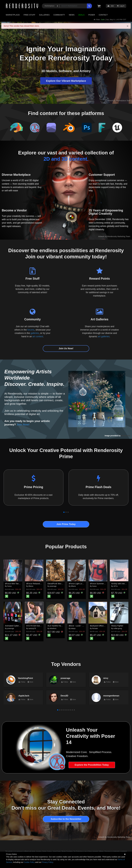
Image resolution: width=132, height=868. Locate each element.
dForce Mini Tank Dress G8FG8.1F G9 (22, 584)
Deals (81, 15)
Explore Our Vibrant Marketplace (66, 81)
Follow (22, 682)
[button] (64, 512)
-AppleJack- (24, 696)
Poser (92, 15)
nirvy (106, 678)
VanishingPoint (25, 678)
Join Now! (23, 424)
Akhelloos (53, 628)
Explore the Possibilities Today (92, 765)
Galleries (44, 15)
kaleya (73, 628)
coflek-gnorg (118, 628)
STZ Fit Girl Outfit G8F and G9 (39, 626)
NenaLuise (126, 436)
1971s (116, 586)
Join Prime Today (66, 524)
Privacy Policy (47, 862)
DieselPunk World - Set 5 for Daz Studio (65, 584)
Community (59, 15)
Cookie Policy (29, 862)
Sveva (9, 586)
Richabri (95, 628)
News (72, 15)
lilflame (31, 586)
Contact (103, 15)
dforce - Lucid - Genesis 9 (80, 626)
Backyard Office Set (98, 626)
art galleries (104, 336)
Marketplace (13, 15)
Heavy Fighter (117, 626)
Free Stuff (29, 15)
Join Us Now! (66, 348)
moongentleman (111, 696)
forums (31, 330)
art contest (38, 336)
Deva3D (64, 696)
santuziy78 (32, 628)
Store (30, 682)
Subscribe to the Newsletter (66, 819)
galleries (35, 333)
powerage (53, 586)
